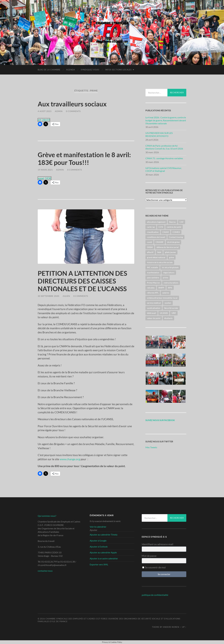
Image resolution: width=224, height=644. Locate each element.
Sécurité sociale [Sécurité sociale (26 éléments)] (171, 308)
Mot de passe (149, 556)
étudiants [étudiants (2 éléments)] (168, 318)
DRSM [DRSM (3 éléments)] (150, 247)
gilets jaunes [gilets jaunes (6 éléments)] (170, 252)
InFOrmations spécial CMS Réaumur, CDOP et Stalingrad (163, 169)
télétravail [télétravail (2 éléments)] (151, 313)
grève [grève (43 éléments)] (172, 257)
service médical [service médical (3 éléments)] (154, 303)
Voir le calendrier (98, 527)
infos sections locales (118, 70)
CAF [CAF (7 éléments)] (182, 222)
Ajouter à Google (98, 541)
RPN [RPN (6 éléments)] (170, 288)
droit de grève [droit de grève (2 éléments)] (173, 242)
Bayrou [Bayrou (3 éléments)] (172, 222)
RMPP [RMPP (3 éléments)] (161, 288)
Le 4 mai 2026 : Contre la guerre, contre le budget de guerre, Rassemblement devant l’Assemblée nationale (166, 120)
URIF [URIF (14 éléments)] (174, 313)
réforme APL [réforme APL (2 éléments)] (153, 293)
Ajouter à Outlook (99, 547)
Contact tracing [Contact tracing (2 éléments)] (176, 237)
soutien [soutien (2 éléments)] (168, 303)
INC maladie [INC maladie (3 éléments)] (152, 267)
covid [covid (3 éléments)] (149, 242)
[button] (93, 530)
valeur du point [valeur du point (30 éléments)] (154, 318)
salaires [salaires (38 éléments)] (166, 293)
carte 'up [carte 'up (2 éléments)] (151, 227)
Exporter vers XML (99, 564)
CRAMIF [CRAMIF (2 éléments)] (160, 242)
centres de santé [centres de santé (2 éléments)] (174, 227)
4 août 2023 (45, 111)
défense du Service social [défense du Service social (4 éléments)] (168, 247)
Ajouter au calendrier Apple (103, 552)
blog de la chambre (49, 70)
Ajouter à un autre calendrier (104, 558)
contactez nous (45, 571)
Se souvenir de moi (154, 567)
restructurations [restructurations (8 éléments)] (171, 283)
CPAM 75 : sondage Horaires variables (164, 158)
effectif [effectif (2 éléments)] (150, 252)
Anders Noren (171, 627)
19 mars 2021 (45, 170)
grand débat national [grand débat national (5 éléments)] (156, 257)
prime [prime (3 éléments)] (165, 278)
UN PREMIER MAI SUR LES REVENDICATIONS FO (159, 134)
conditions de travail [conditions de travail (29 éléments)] (156, 237)
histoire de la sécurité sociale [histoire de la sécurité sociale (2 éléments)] (160, 262)
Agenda (71, 70)
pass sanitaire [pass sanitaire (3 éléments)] (153, 278)
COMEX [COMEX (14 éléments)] (176, 232)
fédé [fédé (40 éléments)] (159, 252)
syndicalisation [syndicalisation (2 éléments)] (154, 308)
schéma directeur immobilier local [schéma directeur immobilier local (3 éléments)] (162, 298)
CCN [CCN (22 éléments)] (161, 227)
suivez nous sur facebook (160, 420)
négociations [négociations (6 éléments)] (169, 273)
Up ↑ (184, 627)
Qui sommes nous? (47, 516)
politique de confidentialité (155, 595)
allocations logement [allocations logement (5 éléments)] (156, 222)
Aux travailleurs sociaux (72, 104)
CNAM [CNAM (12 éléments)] (166, 232)
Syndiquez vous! (90, 70)
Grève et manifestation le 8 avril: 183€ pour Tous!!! (84, 159)
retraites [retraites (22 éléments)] (151, 288)
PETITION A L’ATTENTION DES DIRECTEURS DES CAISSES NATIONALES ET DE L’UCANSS (82, 281)
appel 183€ (44, 178)
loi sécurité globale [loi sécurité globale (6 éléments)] (170, 267)
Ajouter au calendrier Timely (104, 535)
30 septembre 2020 (48, 296)
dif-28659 (44, 120)
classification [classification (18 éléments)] (153, 232)
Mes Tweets (151, 447)
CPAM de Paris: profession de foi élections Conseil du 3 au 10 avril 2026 (164, 147)
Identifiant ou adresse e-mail (157, 544)
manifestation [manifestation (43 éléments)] (153, 273)
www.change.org (70, 459)
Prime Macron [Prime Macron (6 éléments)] (153, 283)
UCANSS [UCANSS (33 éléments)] (164, 313)
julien (66, 296)
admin (59, 111)
